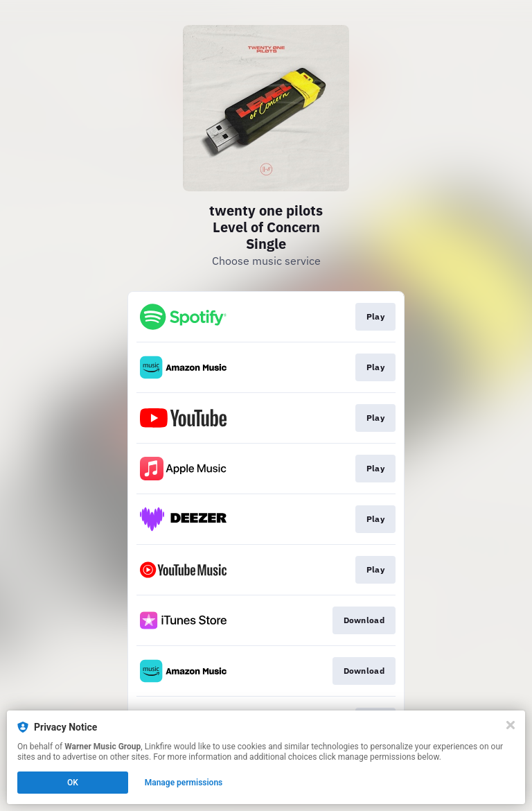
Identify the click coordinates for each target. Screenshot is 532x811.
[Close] (511, 725)
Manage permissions (184, 783)
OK (73, 783)
